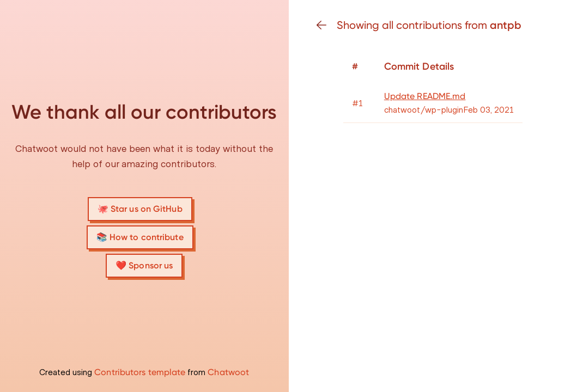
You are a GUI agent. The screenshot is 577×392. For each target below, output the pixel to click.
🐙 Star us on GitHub (140, 209)
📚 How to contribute (140, 237)
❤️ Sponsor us (144, 265)
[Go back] (326, 25)
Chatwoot (228, 372)
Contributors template (140, 372)
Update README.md (425, 96)
